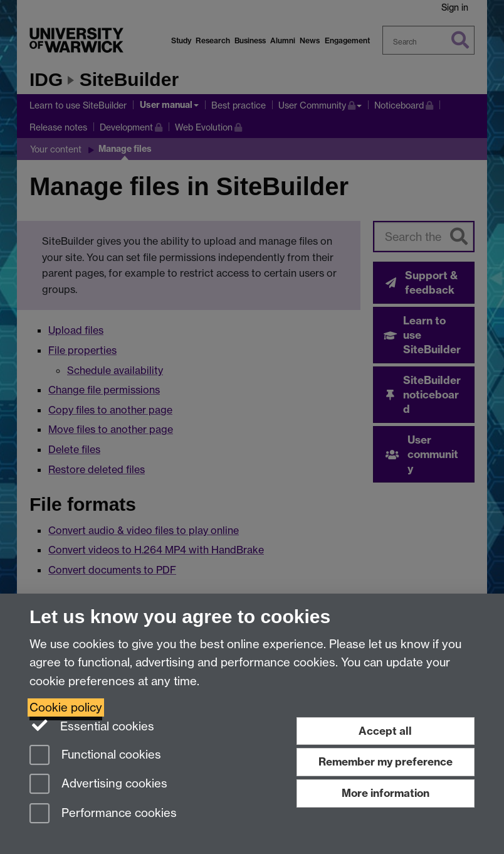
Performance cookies (103, 814)
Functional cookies (95, 756)
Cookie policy (66, 707)
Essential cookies (92, 725)
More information (386, 793)
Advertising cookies (98, 785)
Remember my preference (386, 761)
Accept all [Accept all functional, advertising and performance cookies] (385, 731)
